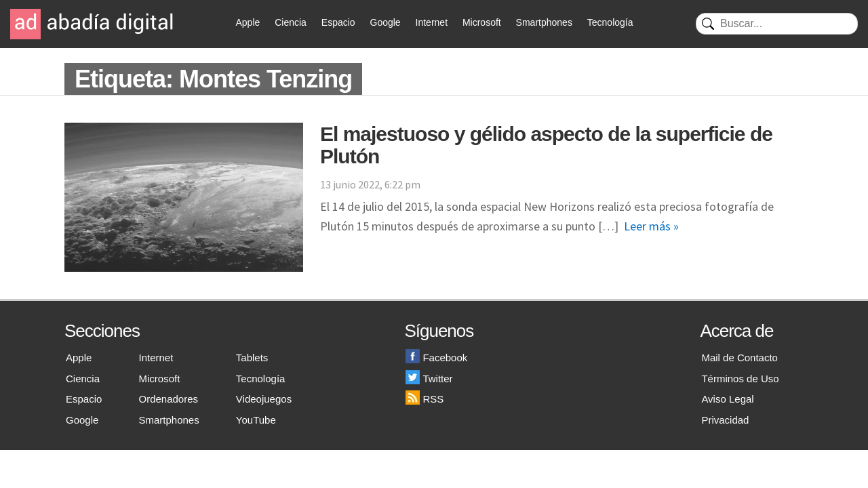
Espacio (338, 22)
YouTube (256, 420)
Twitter (429, 379)
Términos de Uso (740, 379)
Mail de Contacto (739, 358)
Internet (432, 22)
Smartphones (544, 22)
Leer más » (651, 226)
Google (386, 22)
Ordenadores (169, 399)
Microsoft (482, 22)
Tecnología (610, 22)
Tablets (252, 358)
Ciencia (291, 22)
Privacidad (725, 420)
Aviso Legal (727, 399)
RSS (425, 399)
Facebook (436, 358)
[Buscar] (777, 24)
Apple (248, 22)
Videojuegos (264, 399)
